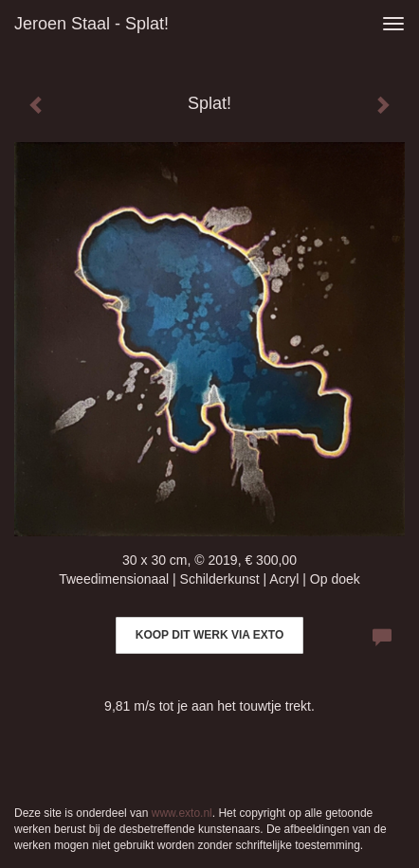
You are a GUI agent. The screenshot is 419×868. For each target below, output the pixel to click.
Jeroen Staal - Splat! (91, 24)
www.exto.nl (182, 813)
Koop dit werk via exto (209, 635)
